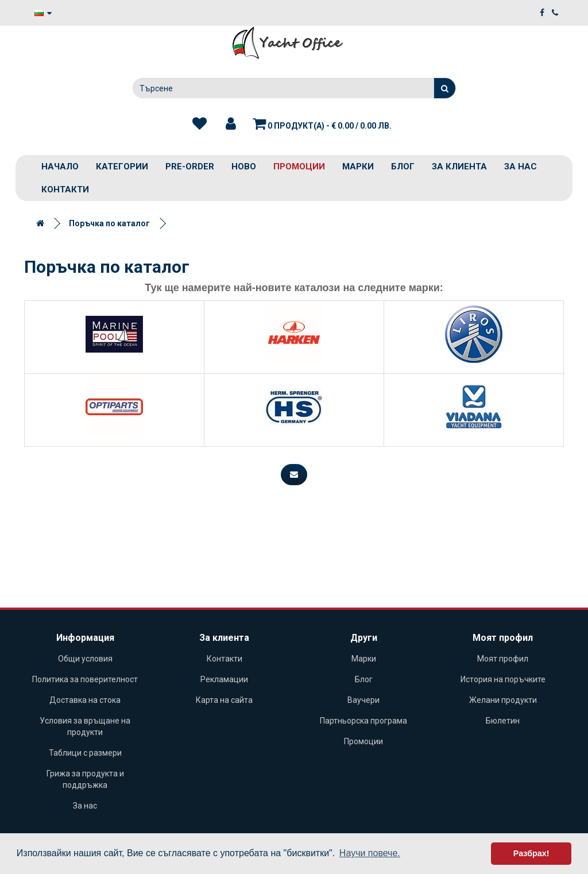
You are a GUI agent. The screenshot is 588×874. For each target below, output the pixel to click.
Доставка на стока (85, 700)
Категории (122, 167)
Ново (244, 167)
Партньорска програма (363, 721)
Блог (403, 167)
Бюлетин (503, 721)
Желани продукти (503, 700)
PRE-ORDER (190, 167)
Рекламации (224, 679)
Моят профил (503, 659)
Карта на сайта (224, 700)
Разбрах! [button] (531, 853)
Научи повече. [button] (370, 853)
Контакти (65, 190)
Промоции (299, 167)
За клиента (459, 167)
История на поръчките (503, 679)
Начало (60, 167)
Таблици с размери (85, 753)
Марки (358, 167)
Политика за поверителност (85, 679)
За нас (521, 167)
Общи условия (85, 659)
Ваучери (363, 700)
